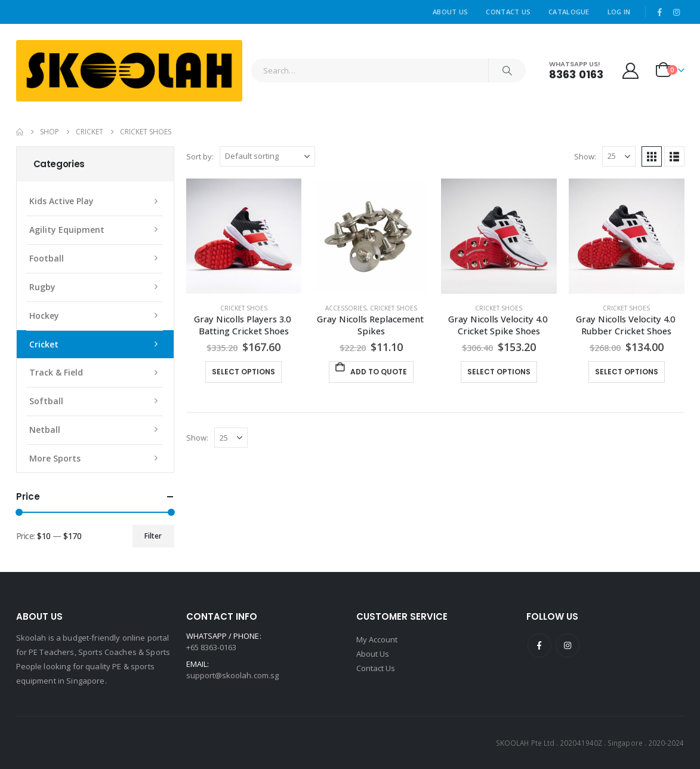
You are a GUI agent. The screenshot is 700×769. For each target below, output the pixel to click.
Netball (45, 430)
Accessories (346, 308)
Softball (46, 401)
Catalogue (569, 12)
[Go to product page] (244, 236)
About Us (450, 12)
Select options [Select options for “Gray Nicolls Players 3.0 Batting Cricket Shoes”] (243, 372)
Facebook (539, 645)
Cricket (44, 344)
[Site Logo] (129, 71)
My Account (377, 639)
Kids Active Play (61, 201)
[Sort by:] (267, 156)
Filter (153, 536)
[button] (652, 156)
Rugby (42, 287)
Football (47, 258)
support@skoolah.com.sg (232, 675)
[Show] (619, 156)
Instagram (568, 645)
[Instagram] (677, 12)
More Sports (55, 458)
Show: (585, 156)
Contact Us (508, 12)
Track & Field (56, 372)
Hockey (44, 316)
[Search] (507, 70)
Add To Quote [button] (379, 372)
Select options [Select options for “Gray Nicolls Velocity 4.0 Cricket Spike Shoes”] (499, 372)
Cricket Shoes (244, 308)
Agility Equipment (67, 230)
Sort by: (200, 156)
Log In (619, 12)
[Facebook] (659, 12)
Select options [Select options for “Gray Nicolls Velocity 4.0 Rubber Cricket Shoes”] (627, 372)
